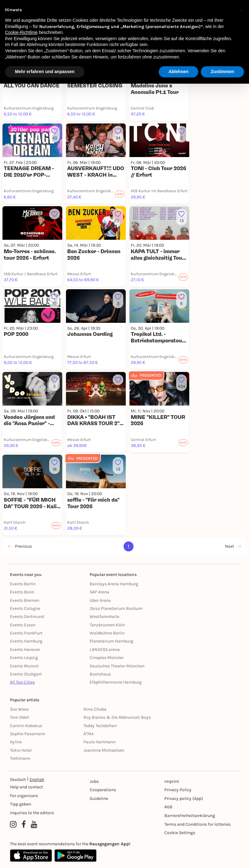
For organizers (24, 796)
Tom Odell (20, 717)
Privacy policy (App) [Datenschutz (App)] (184, 798)
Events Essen (23, 625)
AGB (168, 807)
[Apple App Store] (31, 856)
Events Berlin (23, 584)
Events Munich (24, 666)
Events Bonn (22, 592)
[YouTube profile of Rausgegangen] (34, 825)
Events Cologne (25, 608)
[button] (241, 10)
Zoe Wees (19, 709)
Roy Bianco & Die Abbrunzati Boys (117, 717)
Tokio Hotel (21, 750)
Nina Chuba (95, 709)
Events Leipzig (24, 658)
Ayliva (16, 742)
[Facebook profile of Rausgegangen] (24, 825)
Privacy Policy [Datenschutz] (178, 790)
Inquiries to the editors (32, 813)
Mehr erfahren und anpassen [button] (45, 72)
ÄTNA (89, 734)
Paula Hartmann (99, 742)
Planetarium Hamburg (111, 641)
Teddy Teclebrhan (100, 726)
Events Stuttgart (26, 674)
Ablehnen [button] (179, 72)
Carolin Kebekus (26, 726)
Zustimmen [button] (222, 72)
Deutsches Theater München (117, 666)
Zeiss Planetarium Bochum (116, 608)
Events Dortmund (27, 617)
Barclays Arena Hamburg (114, 584)
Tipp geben (21, 804)
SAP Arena (99, 592)
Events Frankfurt (26, 633)
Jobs (94, 781)
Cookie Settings (180, 833)
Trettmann (20, 758)
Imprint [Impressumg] (172, 781)
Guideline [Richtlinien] (99, 798)
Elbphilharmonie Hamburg (116, 682)
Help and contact (26, 787)
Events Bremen (25, 600)
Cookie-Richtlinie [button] (21, 32)
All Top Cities (22, 682)
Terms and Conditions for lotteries (197, 824)
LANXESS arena (105, 650)
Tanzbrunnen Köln (107, 625)
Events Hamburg (26, 641)
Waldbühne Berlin (107, 633)
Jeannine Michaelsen (104, 750)
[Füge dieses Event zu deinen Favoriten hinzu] (54, 134)
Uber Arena (100, 600)
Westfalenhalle (104, 617)
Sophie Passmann (28, 734)
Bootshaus (100, 674)
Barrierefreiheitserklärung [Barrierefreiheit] (190, 816)
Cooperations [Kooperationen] (103, 790)
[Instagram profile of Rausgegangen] (13, 825)
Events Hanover (25, 650)
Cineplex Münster (107, 658)
